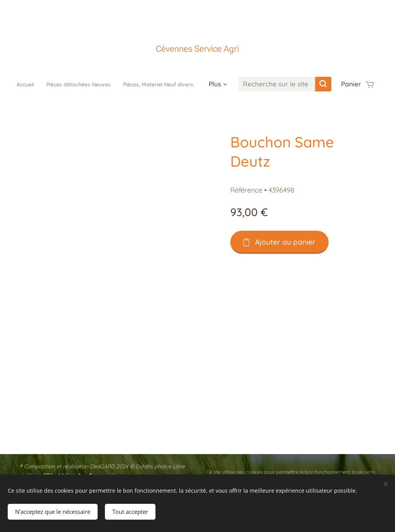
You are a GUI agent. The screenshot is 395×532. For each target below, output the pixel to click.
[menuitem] (63, 84)
